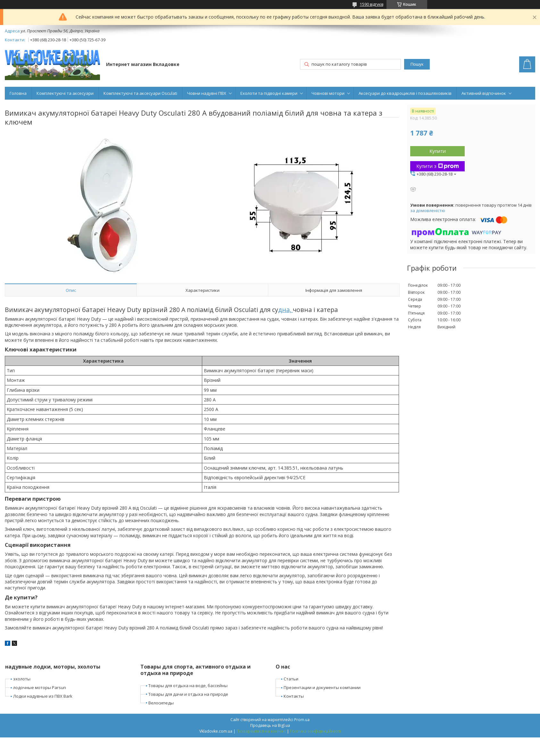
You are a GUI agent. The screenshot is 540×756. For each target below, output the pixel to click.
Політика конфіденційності (316, 731)
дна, (286, 310)
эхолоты (22, 679)
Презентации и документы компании (322, 687)
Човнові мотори (328, 93)
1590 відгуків (372, 4)
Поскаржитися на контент (261, 731)
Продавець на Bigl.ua (270, 725)
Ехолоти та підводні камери (269, 93)
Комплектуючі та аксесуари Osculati (140, 93)
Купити (438, 151)
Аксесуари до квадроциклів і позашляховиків (405, 93)
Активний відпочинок (484, 93)
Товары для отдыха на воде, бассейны (188, 686)
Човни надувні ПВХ (207, 93)
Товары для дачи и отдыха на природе (188, 694)
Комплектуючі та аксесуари (65, 93)
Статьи (291, 679)
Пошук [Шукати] (417, 64)
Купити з (438, 166)
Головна (18, 93)
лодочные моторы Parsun (40, 687)
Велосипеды (161, 703)
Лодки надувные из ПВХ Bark (43, 696)
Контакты (294, 696)
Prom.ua (302, 720)
